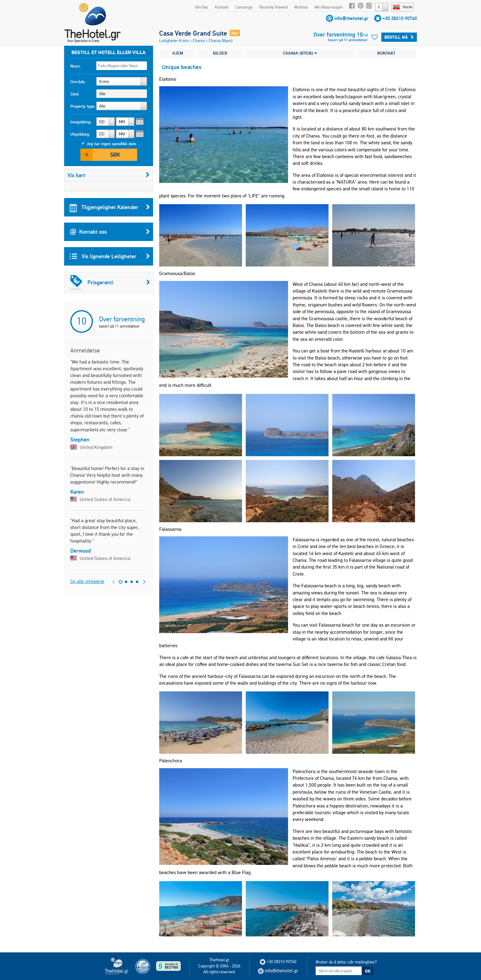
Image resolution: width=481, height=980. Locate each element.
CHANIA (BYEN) (300, 53)
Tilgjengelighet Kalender (110, 207)
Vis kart (109, 175)
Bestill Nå (399, 37)
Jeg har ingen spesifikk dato (111, 144)
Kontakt (222, 7)
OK (368, 971)
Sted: (75, 94)
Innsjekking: (81, 122)
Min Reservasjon (329, 7)
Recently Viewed (273, 7)
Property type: (83, 106)
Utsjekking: (80, 134)
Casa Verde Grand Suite (193, 33)
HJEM (178, 53)
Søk (115, 155)
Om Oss (202, 7)
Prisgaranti (110, 282)
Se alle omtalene (87, 581)
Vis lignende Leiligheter (110, 256)
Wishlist (301, 7)
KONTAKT (386, 53)
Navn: (76, 66)
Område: (78, 82)
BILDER (220, 53)
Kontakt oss (110, 232)
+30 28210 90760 (400, 18)
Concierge (244, 7)
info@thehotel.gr (351, 18)
